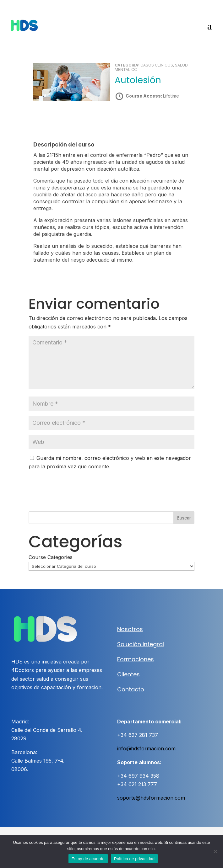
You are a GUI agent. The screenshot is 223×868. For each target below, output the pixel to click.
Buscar (184, 518)
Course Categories (51, 557)
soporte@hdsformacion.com (151, 798)
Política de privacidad (134, 859)
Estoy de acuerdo (88, 859)
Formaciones (136, 659)
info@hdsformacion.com (146, 748)
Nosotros (130, 629)
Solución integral (141, 644)
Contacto (131, 689)
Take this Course (149, 118)
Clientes (128, 674)
